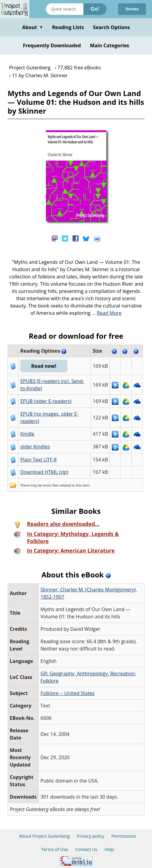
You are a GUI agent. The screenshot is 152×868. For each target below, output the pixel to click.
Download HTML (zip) (44, 472)
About (32, 27)
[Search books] (65, 9)
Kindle (27, 434)
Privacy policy (91, 836)
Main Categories (110, 45)
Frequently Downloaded (52, 45)
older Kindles (35, 447)
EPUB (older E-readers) (46, 401)
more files (51, 485)
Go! (95, 9)
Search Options (112, 27)
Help (109, 849)
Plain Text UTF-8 (38, 460)
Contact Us (86, 849)
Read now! (44, 366)
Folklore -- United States (68, 693)
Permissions (124, 836)
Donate (132, 9)
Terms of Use (55, 849)
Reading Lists (68, 27)
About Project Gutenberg (44, 836)
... (107, 313)
